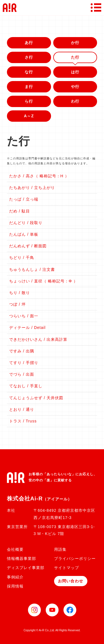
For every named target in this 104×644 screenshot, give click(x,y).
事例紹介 (15, 577)
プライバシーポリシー (75, 559)
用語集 (60, 549)
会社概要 (15, 549)
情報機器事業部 (21, 559)
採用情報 (15, 586)
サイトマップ (67, 568)
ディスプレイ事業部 (26, 568)
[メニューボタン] (96, 7)
